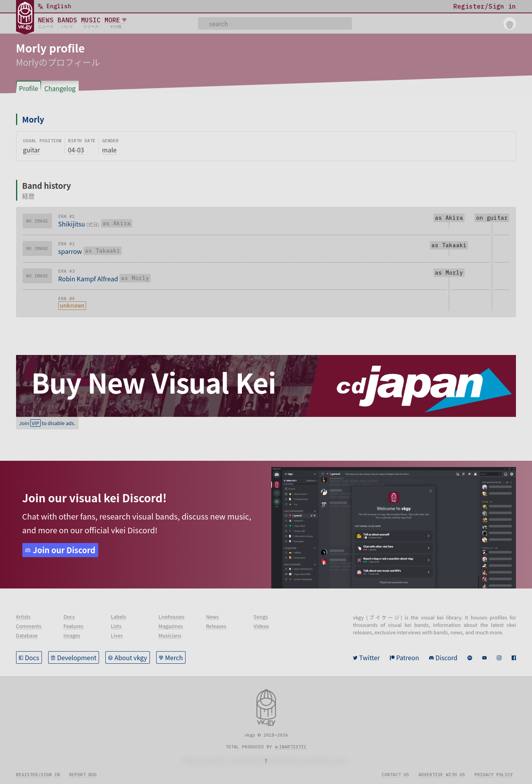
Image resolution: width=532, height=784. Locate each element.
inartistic (293, 747)
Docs (32, 657)
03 (81, 150)
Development (77, 657)
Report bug (83, 775)
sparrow (70, 251)
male (109, 150)
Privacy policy (494, 775)
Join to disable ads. (47, 423)
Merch (174, 657)
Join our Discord (64, 550)
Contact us (395, 775)
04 (72, 150)
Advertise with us (442, 775)
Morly (33, 119)
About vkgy (131, 657)
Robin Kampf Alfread (88, 279)
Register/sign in (38, 775)
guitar (32, 150)
